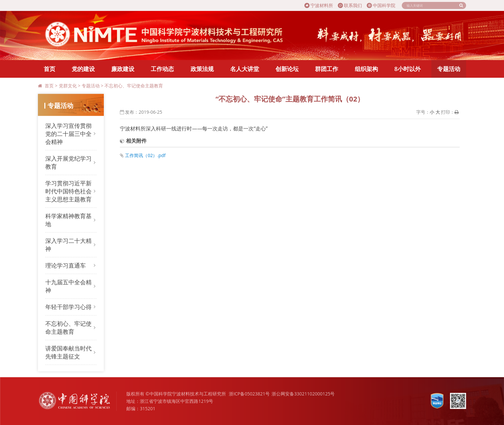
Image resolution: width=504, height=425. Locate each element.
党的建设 (83, 69)
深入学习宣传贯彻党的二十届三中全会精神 (68, 134)
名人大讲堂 (245, 69)
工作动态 (162, 69)
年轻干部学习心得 (68, 307)
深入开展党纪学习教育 (68, 162)
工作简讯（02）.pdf (145, 155)
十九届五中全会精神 (68, 286)
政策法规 (202, 69)
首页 (50, 69)
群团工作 (327, 69)
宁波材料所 (319, 5)
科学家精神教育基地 (68, 220)
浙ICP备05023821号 (249, 394)
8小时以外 (408, 69)
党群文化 (68, 86)
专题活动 (449, 69)
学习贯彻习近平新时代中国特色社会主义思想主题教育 (68, 191)
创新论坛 (287, 69)
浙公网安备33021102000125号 (303, 394)
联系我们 (350, 5)
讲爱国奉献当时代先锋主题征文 (68, 352)
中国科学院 (381, 5)
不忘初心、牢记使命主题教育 (134, 86)
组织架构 (366, 69)
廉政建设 (123, 69)
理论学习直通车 (66, 265)
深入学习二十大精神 (68, 245)
